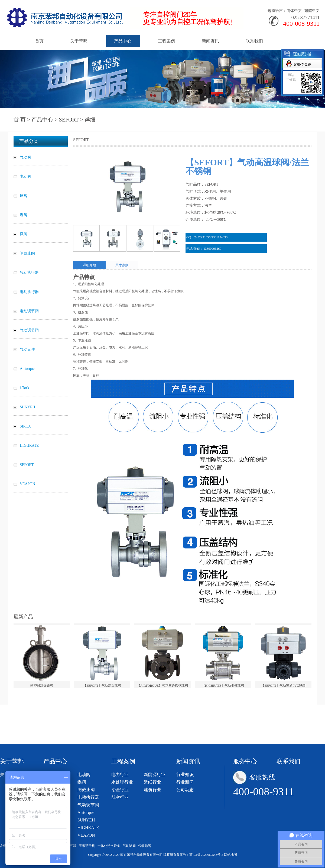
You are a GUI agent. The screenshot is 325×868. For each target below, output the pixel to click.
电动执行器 (88, 797)
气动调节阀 (88, 805)
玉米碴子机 (87, 846)
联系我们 (254, 41)
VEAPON (86, 835)
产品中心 (123, 41)
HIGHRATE (88, 828)
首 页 (20, 120)
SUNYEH (86, 820)
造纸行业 (152, 782)
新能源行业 (155, 775)
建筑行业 (152, 790)
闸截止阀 (86, 790)
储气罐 (71, 846)
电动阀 (84, 775)
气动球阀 (129, 846)
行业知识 (185, 775)
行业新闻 (185, 782)
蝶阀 (82, 782)
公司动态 (185, 790)
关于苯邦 (79, 41)
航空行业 (120, 797)
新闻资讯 (210, 41)
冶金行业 (120, 790)
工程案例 (167, 41)
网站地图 (230, 855)
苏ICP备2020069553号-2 (206, 855)
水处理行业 (122, 782)
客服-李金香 (302, 64)
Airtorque (86, 812)
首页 (39, 41)
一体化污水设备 (109, 846)
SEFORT (69, 120)
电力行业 (120, 775)
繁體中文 (312, 11)
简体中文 (294, 11)
